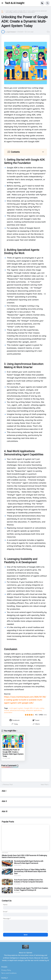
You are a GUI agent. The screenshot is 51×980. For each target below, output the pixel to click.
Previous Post (8, 785)
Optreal (29, 953)
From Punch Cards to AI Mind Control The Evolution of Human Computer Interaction (29, 881)
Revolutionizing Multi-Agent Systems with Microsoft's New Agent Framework (29, 862)
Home (2, 12)
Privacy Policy (6, 970)
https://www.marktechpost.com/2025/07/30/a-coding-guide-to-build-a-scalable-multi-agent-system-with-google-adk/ (25, 700)
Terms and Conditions (9, 973)
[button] (3, 3)
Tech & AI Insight (15, 3)
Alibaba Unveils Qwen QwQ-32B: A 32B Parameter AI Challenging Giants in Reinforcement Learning (24, 856)
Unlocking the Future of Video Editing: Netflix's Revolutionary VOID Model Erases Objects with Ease (30, 872)
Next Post (44, 785)
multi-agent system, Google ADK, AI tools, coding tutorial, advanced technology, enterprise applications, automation (26, 12)
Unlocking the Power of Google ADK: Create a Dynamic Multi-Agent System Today (13, 753)
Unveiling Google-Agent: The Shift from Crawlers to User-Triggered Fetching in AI (31, 889)
